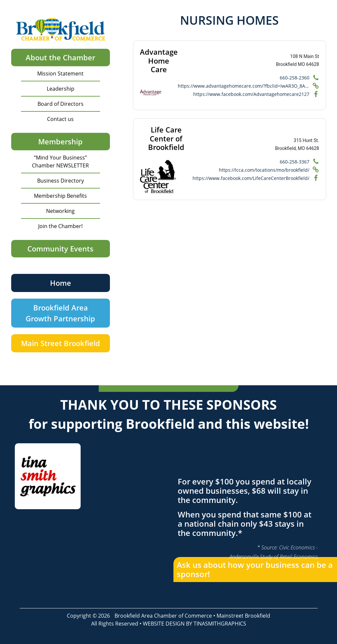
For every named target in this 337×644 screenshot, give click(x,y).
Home (61, 283)
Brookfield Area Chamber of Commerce (163, 616)
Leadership (61, 89)
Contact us (60, 119)
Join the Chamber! (60, 226)
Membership (60, 141)
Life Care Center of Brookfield (166, 138)
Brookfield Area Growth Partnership (60, 313)
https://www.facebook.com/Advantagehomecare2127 (251, 94)
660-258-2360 (295, 78)
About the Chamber (60, 57)
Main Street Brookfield (61, 343)
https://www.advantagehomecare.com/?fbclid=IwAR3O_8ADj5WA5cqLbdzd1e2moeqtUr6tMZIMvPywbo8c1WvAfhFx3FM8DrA (244, 86)
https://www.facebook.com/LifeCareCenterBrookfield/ (251, 178)
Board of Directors (61, 104)
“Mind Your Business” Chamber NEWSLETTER (60, 161)
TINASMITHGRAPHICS (220, 624)
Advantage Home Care (159, 60)
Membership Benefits (60, 196)
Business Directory (61, 181)
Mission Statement (60, 73)
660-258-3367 (295, 162)
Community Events (60, 249)
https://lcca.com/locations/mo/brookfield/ (264, 170)
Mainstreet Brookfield (243, 616)
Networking (60, 211)
